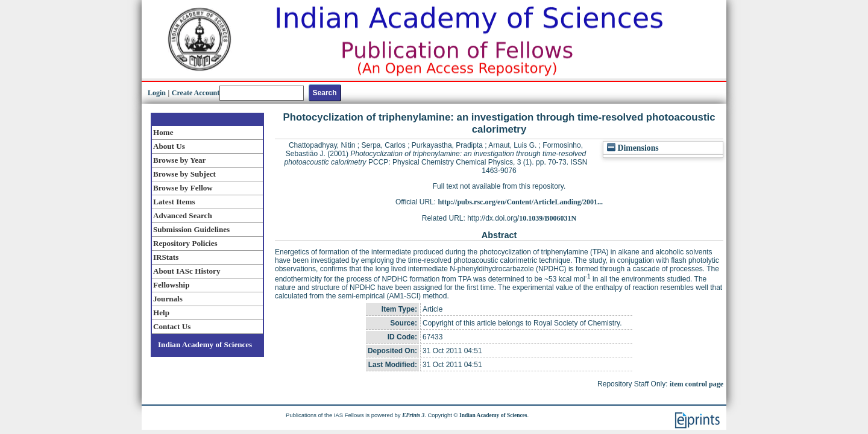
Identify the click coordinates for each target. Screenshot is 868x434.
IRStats (166, 257)
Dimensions (633, 148)
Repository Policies (185, 243)
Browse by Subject (184, 174)
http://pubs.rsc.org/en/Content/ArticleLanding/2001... (520, 202)
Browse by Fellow (183, 188)
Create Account (196, 93)
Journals (168, 299)
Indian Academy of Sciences (205, 344)
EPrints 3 (413, 415)
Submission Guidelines (191, 229)
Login (157, 93)
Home (163, 132)
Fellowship (171, 285)
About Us (169, 146)
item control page (697, 384)
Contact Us (172, 326)
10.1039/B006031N (548, 218)
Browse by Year (179, 160)
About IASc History (187, 271)
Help (161, 313)
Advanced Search (183, 215)
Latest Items (174, 202)
